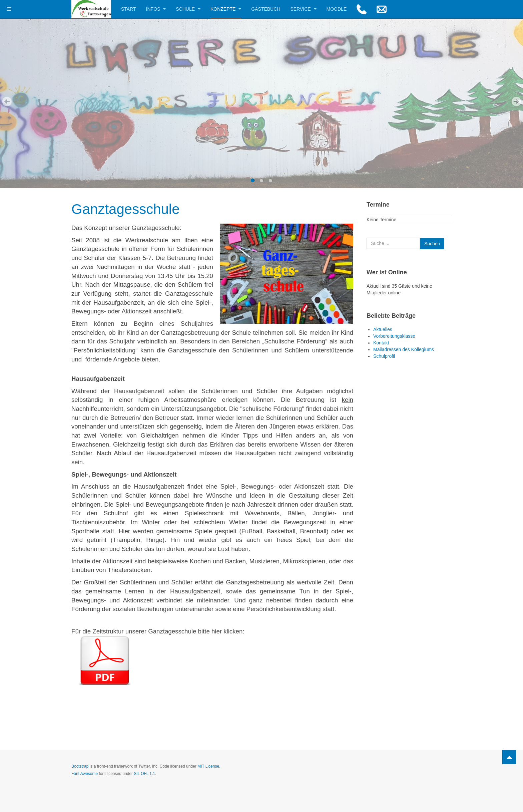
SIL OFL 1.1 (144, 774)
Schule (188, 9)
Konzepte (226, 9)
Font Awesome (85, 774)
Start (129, 9)
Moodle (337, 9)
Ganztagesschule (126, 209)
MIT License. (209, 766)
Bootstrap (80, 766)
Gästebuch (266, 9)
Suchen (367, 238)
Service (303, 9)
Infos (156, 9)
